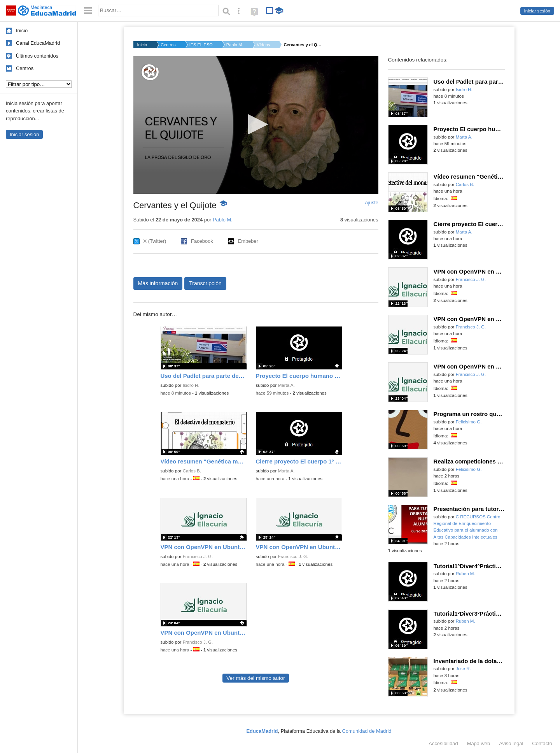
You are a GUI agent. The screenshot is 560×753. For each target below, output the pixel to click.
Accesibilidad (443, 743)
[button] (256, 124)
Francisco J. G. (198, 556)
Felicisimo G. (469, 422)
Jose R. (463, 669)
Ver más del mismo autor (255, 678)
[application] (256, 125)
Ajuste (371, 203)
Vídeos (263, 45)
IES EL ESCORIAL (201, 45)
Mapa (479, 743)
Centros (25, 68)
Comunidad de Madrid (367, 731)
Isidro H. (191, 385)
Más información (158, 283)
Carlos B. (192, 471)
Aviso (511, 743)
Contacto (542, 743)
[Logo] (150, 72)
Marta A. (286, 385)
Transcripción (205, 283)
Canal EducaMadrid (38, 43)
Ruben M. (465, 574)
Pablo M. (235, 45)
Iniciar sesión (537, 11)
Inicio (22, 31)
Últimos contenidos (37, 56)
